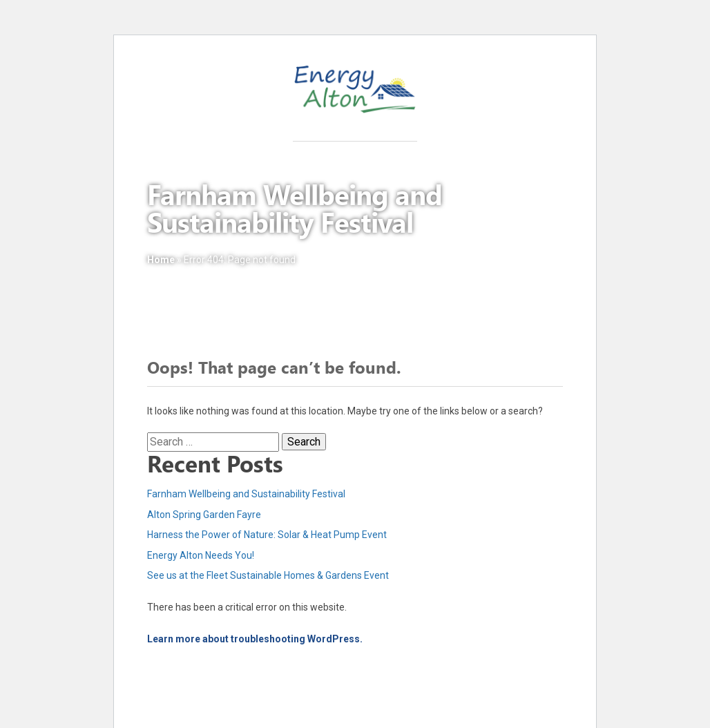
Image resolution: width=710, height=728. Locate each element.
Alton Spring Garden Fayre (204, 515)
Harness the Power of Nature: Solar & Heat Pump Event (267, 535)
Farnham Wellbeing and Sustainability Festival (246, 494)
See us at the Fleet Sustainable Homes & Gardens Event (268, 575)
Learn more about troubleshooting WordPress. (255, 639)
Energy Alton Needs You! (201, 555)
